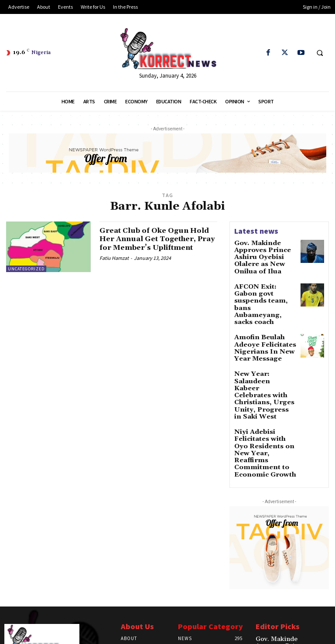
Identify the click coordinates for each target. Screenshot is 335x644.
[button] (320, 53)
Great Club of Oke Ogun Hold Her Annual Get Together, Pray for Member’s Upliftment (149, 243)
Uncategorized (26, 269)
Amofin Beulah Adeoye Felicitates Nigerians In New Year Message (265, 322)
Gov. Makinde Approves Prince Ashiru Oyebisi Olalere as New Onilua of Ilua (265, 255)
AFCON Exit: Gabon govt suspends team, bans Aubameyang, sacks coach (263, 290)
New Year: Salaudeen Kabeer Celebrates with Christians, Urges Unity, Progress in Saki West (265, 357)
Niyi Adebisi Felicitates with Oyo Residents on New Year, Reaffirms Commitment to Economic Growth (262, 398)
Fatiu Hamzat (114, 267)
